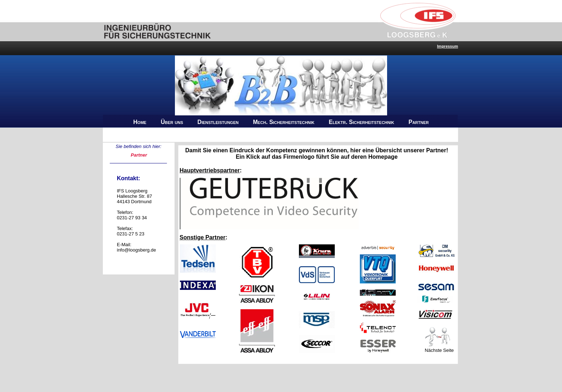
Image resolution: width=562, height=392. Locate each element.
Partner (419, 122)
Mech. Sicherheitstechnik (284, 122)
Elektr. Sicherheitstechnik (361, 122)
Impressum (447, 46)
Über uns (172, 122)
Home (140, 122)
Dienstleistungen (218, 122)
